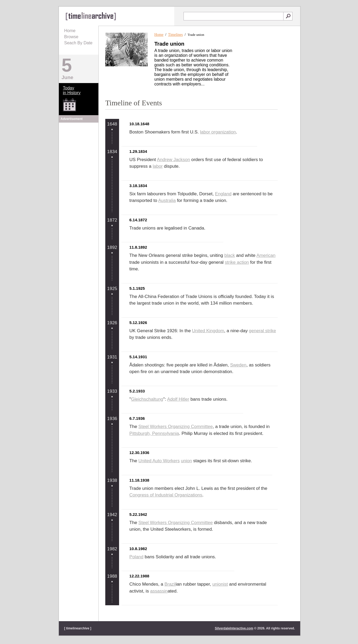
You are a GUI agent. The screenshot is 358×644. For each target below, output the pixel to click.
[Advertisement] (79, 157)
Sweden (238, 365)
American (266, 255)
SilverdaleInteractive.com (234, 628)
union (186, 461)
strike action (237, 262)
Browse (71, 37)
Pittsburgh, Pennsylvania (154, 433)
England (223, 194)
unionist (220, 584)
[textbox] (233, 16)
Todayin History (72, 90)
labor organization (218, 132)
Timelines (176, 35)
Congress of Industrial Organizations (166, 495)
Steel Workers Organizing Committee (176, 427)
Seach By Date (78, 43)
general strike (263, 331)
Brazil (170, 584)
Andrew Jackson (174, 160)
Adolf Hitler (178, 399)
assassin (159, 591)
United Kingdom (208, 331)
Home (70, 31)
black (230, 255)
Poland (136, 557)
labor (158, 166)
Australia (167, 200)
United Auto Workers (159, 461)
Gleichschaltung (147, 399)
